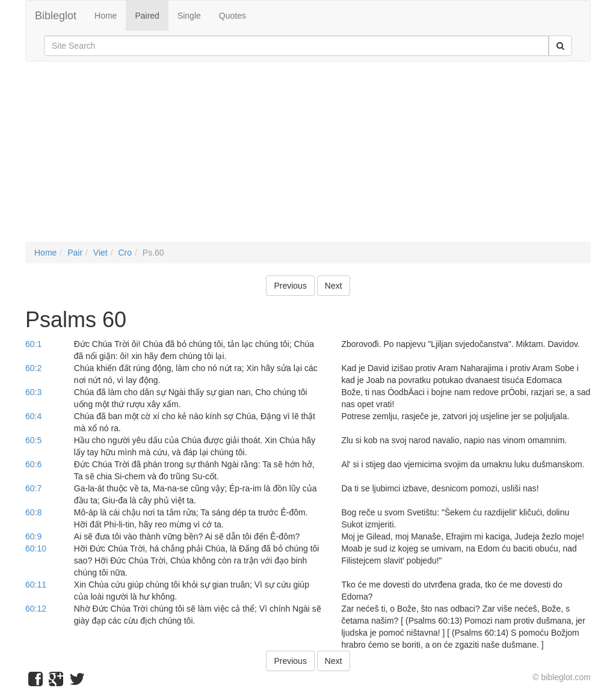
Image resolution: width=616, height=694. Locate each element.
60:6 (33, 464)
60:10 (36, 548)
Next (334, 286)
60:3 (33, 392)
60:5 (33, 440)
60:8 (33, 512)
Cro (125, 253)
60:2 (33, 368)
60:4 (33, 416)
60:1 (33, 344)
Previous (290, 286)
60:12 (36, 609)
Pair (75, 253)
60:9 (33, 536)
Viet (100, 253)
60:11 (36, 585)
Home (106, 16)
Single (189, 16)
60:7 (33, 488)
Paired (147, 16)
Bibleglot (56, 16)
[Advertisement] (308, 158)
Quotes (233, 16)
